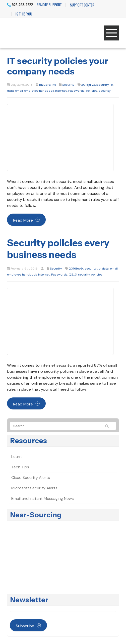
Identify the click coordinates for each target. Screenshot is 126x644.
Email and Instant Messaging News (43, 498)
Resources (29, 441)
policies (92, 91)
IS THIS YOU (24, 14)
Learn (16, 457)
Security (68, 85)
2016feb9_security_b (85, 269)
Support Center (82, 5)
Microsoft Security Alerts (34, 488)
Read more (23, 220)
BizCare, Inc (48, 85)
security (105, 91)
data (10, 91)
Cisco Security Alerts (31, 478)
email (19, 91)
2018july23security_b (97, 85)
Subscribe (25, 626)
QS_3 (73, 275)
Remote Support (49, 4)
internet (61, 91)
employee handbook (39, 91)
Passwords (76, 91)
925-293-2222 (20, 4)
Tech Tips (20, 467)
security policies (90, 275)
